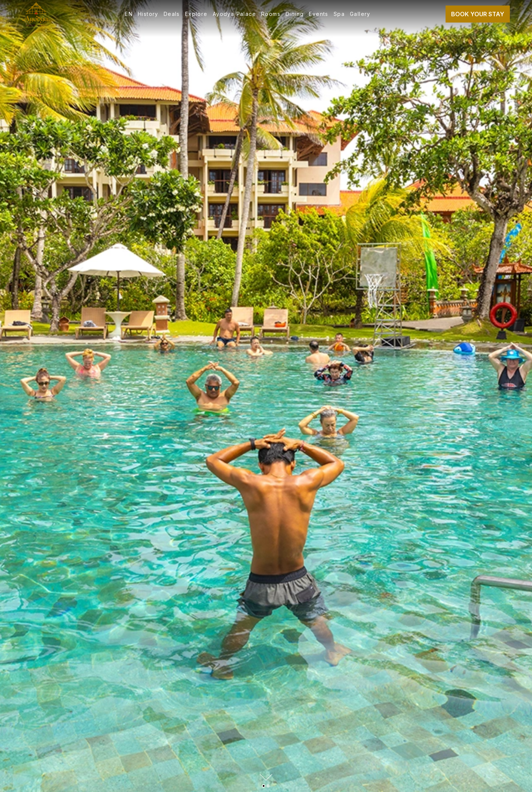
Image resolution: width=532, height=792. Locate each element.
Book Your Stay (478, 14)
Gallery (360, 14)
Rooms (271, 14)
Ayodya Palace (234, 14)
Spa (339, 14)
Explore (196, 14)
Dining (295, 14)
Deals (172, 14)
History (148, 14)
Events (318, 14)
